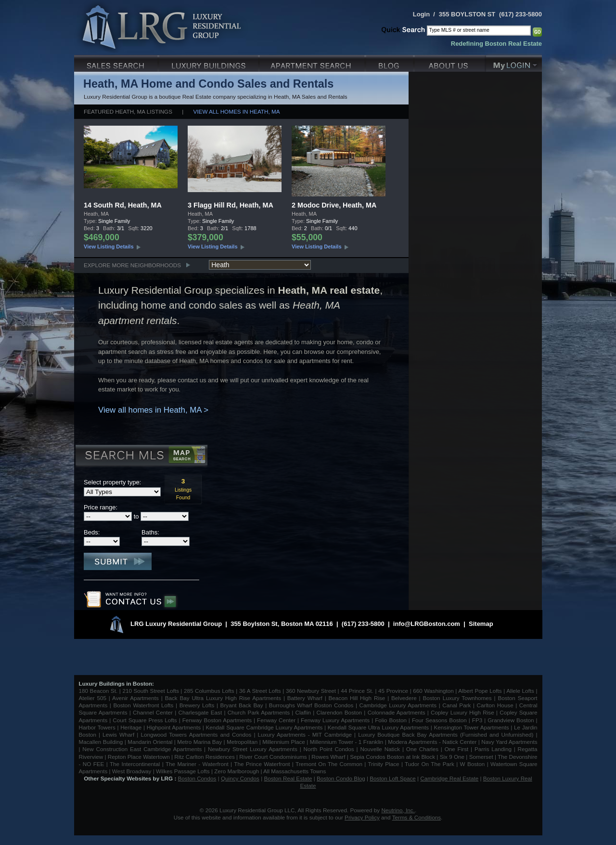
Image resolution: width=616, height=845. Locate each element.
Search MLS (141, 456)
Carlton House (495, 705)
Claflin (304, 712)
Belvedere (404, 698)
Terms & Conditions (417, 817)
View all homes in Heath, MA (237, 111)
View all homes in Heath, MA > (153, 410)
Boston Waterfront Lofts (143, 705)
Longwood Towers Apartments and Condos (196, 734)
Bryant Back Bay (242, 705)
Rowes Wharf (328, 757)
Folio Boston (391, 720)
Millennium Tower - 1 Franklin (347, 742)
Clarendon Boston (340, 712)
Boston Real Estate (288, 778)
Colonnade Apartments (397, 712)
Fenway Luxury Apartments (335, 720)
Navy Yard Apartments (509, 742)
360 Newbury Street (311, 691)
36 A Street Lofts (260, 691)
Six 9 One (452, 757)
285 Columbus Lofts (209, 691)
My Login (514, 62)
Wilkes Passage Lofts (183, 771)
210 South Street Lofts (150, 691)
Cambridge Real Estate (449, 778)
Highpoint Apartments (175, 727)
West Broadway (132, 771)
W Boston (474, 764)
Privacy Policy (362, 817)
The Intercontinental (135, 764)
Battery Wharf (305, 698)
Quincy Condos (240, 778)
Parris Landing (493, 749)
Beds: (92, 532)
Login (421, 14)
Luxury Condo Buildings (210, 62)
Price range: (101, 507)
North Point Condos (329, 749)
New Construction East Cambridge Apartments (142, 749)
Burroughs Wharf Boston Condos (311, 705)
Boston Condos (197, 778)
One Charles (422, 749)
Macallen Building (101, 742)
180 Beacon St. (98, 691)
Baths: (150, 532)
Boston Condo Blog (341, 778)
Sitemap (481, 624)
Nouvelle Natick (380, 749)
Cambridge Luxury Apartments (398, 705)
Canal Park (456, 705)
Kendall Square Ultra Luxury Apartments (378, 727)
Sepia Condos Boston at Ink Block (392, 757)
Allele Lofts (520, 691)
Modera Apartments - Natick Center (432, 742)
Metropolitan (243, 742)
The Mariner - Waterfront (197, 764)
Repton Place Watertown (139, 757)
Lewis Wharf (118, 734)
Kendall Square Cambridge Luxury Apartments (265, 727)
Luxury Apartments (313, 62)
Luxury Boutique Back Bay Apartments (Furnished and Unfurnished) (446, 734)
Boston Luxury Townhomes (457, 698)
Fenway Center (276, 720)
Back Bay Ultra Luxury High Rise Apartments (223, 698)
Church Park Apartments (259, 712)
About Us (450, 62)
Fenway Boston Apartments (217, 720)
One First (457, 749)
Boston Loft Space (393, 778)
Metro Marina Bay (199, 742)
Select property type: (112, 482)
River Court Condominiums (273, 757)
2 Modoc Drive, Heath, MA (334, 205)
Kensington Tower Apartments (472, 727)
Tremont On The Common (329, 764)
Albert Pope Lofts (480, 691)
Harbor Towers (97, 727)
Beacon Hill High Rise (357, 698)
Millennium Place (284, 742)
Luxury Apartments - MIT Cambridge (305, 734)
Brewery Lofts (197, 705)
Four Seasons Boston (440, 720)
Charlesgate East (200, 712)
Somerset (481, 757)
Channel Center (153, 712)
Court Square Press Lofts (145, 720)
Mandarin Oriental (150, 742)
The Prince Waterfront (262, 764)
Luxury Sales (117, 62)
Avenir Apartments (135, 698)
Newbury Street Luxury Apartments (253, 749)
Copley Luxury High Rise (462, 712)
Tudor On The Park (430, 764)
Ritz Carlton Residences (204, 757)
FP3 (478, 720)
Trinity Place (385, 764)
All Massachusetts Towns (295, 771)
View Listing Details (109, 247)
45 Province (393, 691)
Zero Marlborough (237, 771)
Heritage (131, 727)
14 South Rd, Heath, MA (123, 205)
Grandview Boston (511, 720)
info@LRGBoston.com (427, 624)
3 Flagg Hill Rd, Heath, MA (231, 205)
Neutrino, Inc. (398, 810)
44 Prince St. (357, 691)
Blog (391, 62)
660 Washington (433, 691)
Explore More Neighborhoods (132, 265)
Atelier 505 (94, 698)
